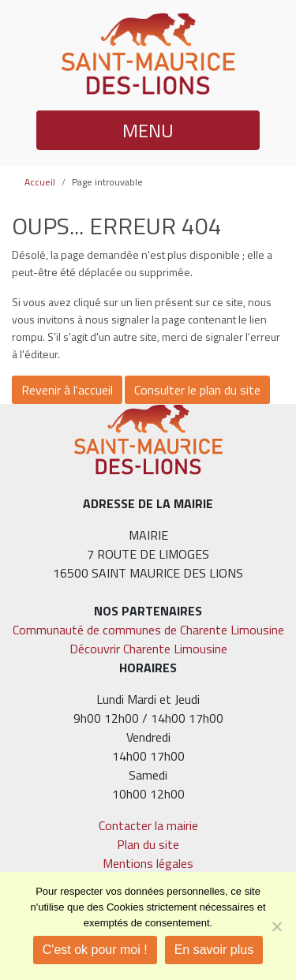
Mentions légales (148, 863)
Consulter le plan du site (197, 390)
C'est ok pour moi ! (95, 950)
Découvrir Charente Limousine (148, 649)
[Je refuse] (276, 926)
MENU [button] (148, 130)
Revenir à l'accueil (67, 390)
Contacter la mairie (148, 825)
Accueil (40, 182)
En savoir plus (214, 950)
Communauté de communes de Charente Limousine (148, 630)
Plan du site (148, 844)
